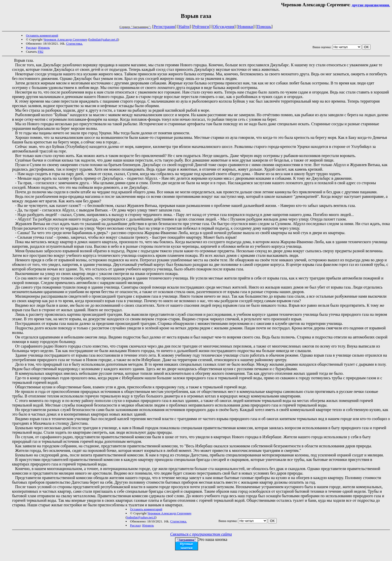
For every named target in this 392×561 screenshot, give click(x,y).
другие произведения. (371, 5)
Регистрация (164, 27)
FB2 (41, 52)
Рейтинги (201, 27)
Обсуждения (223, 27)
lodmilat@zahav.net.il (103, 39)
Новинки (246, 27)
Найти (184, 27)
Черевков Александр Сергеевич (65, 39)
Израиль (44, 48)
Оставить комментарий (42, 35)
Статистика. (75, 43)
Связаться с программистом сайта (201, 534)
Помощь (264, 27)
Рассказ (31, 48)
